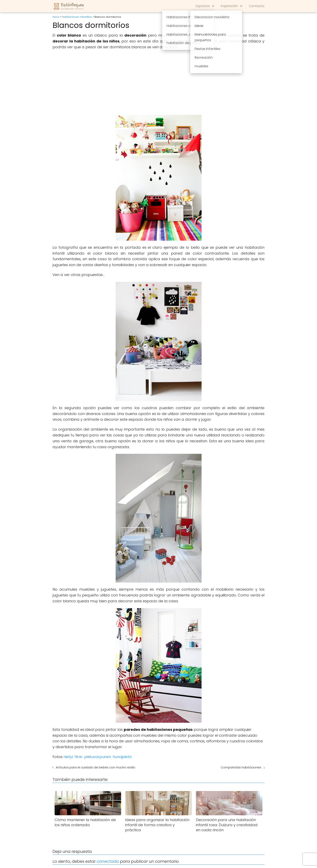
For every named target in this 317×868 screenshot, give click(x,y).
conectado (108, 861)
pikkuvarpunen (98, 757)
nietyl (68, 757)
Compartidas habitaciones (241, 767)
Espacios (203, 6)
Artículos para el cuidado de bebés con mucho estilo (96, 767)
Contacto (257, 6)
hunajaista (122, 757)
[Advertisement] (158, 82)
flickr (79, 757)
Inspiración (229, 6)
